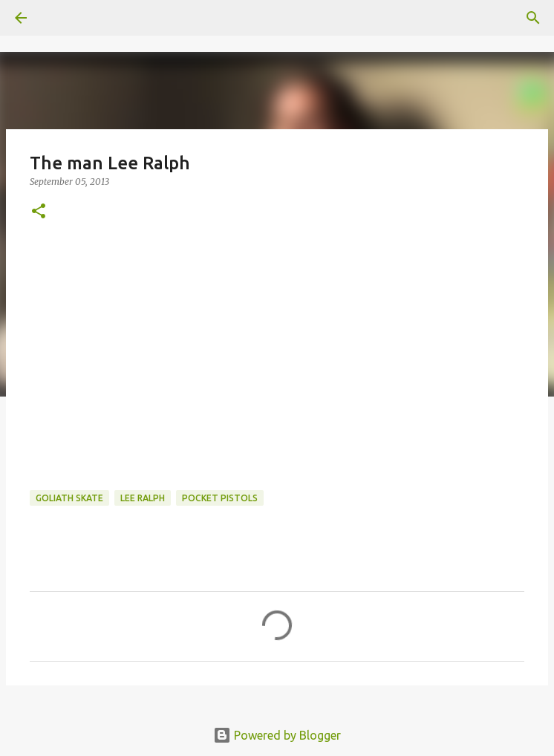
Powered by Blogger (277, 735)
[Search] (533, 18)
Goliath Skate (69, 498)
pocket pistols (220, 498)
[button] (39, 212)
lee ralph (143, 498)
